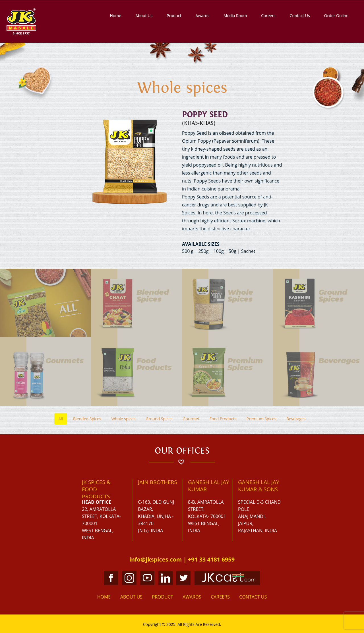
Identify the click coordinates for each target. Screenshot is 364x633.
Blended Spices (87, 419)
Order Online (336, 16)
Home (116, 16)
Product (174, 16)
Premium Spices (261, 419)
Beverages (296, 419)
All (61, 419)
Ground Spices (159, 419)
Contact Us (300, 16)
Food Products (223, 419)
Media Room (235, 16)
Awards (202, 16)
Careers (268, 16)
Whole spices (123, 419)
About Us (144, 16)
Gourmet (191, 419)
